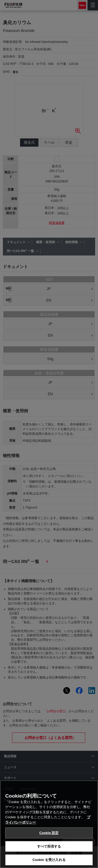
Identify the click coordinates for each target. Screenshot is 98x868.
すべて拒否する (49, 846)
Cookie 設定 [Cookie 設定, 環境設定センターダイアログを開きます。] (49, 833)
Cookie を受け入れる (49, 860)
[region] (49, 824)
